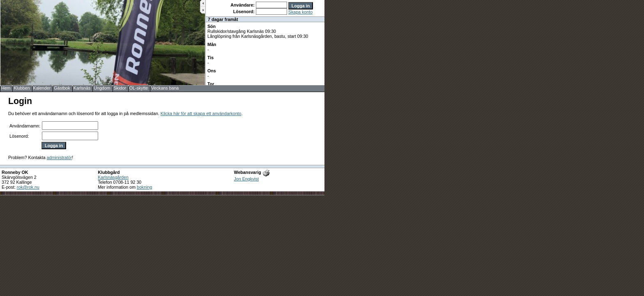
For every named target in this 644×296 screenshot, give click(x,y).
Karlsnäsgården (113, 177)
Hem (6, 88)
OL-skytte (139, 88)
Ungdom (102, 88)
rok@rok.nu (28, 187)
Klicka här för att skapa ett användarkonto (201, 113)
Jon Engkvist (246, 179)
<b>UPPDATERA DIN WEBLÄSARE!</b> (265, 43)
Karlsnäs (82, 88)
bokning (144, 187)
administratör (60, 157)
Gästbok (62, 88)
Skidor (120, 88)
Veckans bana (165, 88)
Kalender (42, 88)
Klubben (22, 88)
